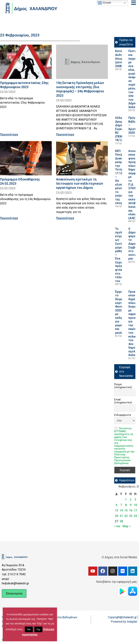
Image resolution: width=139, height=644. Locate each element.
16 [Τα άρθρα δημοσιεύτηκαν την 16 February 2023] (131, 510)
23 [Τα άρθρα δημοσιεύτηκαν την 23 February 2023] (131, 516)
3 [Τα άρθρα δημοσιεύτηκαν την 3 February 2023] (135, 500)
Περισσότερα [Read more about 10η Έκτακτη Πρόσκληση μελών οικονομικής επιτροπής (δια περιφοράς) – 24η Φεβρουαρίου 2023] (65, 134)
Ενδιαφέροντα (123, 415)
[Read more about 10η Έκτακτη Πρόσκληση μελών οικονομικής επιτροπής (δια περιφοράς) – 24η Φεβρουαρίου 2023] (82, 62)
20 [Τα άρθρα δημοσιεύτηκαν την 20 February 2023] (117, 516)
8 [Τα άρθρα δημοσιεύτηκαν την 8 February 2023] (126, 505)
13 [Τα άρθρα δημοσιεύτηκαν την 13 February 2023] (117, 510)
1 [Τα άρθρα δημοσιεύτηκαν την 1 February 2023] (126, 500)
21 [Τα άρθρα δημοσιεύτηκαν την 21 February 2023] (121, 516)
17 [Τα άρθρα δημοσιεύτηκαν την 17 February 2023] (135, 510)
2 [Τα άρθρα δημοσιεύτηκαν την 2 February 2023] (131, 500)
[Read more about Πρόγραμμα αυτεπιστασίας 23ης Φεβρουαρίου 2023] (26, 62)
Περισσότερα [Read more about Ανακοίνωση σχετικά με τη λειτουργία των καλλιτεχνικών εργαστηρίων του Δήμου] (65, 218)
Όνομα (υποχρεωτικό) (123, 386)
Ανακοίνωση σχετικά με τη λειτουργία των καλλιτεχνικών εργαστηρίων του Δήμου (80, 183)
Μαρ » (127, 526)
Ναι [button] (29, 629)
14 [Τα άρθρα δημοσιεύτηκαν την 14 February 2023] (121, 510)
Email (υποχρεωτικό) (123, 401)
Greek (104, 3)
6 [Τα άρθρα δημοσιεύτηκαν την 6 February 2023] (116, 505)
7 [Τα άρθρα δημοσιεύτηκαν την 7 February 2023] (121, 505)
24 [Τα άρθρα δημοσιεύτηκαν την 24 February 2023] (135, 516)
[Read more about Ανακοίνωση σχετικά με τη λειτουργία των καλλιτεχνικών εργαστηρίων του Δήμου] (82, 158)
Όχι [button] (38, 629)
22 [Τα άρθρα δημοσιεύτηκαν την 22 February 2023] (126, 516)
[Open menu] (134, 3)
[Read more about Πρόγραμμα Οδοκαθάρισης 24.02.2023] (26, 158)
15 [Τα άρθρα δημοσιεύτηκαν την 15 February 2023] (126, 510)
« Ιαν (117, 526)
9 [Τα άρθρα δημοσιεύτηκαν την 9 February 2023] (131, 505)
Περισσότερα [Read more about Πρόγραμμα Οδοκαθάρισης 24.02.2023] (9, 218)
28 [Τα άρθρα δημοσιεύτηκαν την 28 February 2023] (121, 521)
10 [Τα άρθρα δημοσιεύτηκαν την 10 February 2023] (135, 505)
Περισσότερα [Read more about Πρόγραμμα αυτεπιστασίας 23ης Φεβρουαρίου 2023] (9, 134)
